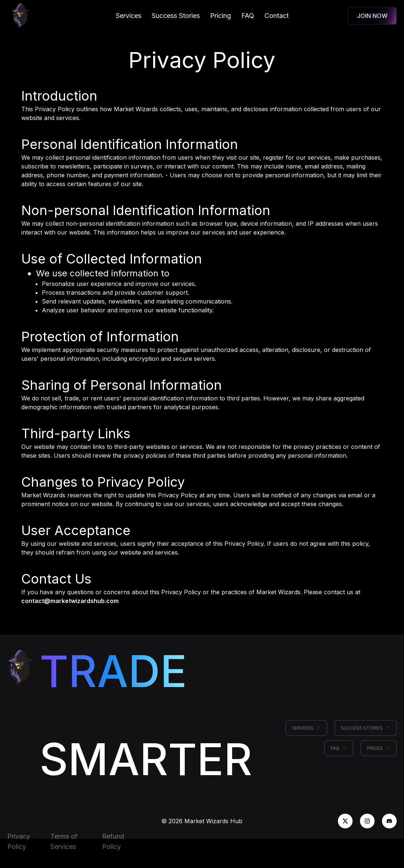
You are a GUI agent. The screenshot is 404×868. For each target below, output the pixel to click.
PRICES (379, 751)
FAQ (339, 751)
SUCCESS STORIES (366, 731)
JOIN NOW (372, 16)
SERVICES (306, 731)
